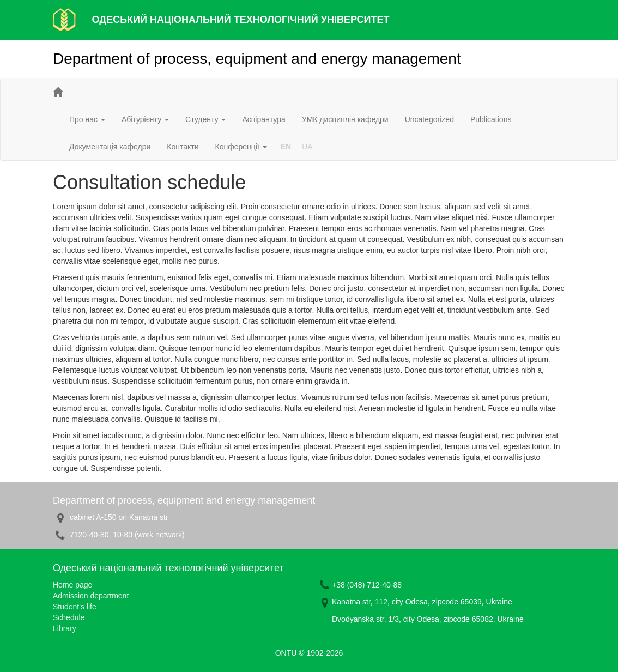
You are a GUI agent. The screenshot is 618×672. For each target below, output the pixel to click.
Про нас (87, 119)
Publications (491, 119)
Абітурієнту (145, 119)
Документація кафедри (110, 147)
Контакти (183, 147)
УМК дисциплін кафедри (345, 119)
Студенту (205, 119)
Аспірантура (263, 119)
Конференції (241, 147)
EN (286, 147)
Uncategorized (429, 119)
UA (307, 147)
